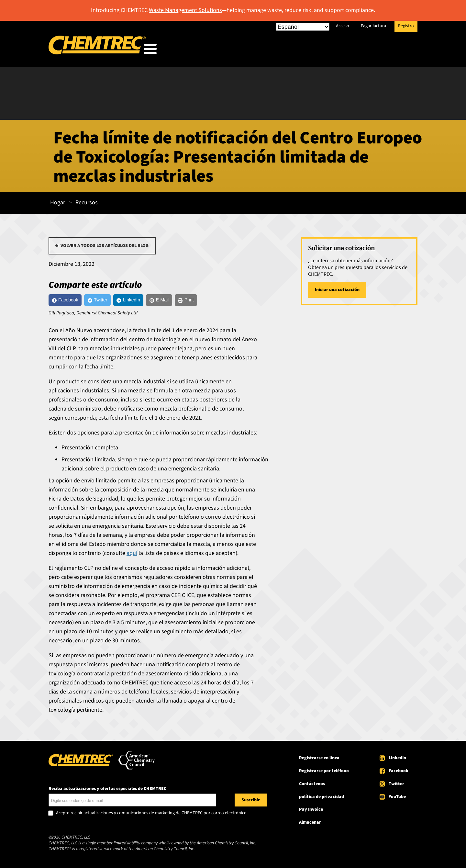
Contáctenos (312, 785)
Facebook (399, 772)
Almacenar (310, 824)
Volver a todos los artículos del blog (105, 244)
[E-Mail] (189, 300)
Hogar (58, 201)
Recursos (317, 50)
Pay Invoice (311, 811)
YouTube (397, 798)
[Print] (222, 300)
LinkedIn (397, 759)
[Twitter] (111, 300)
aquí (132, 554)
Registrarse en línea (319, 759)
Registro (406, 26)
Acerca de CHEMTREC (374, 50)
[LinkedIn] (150, 300)
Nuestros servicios (264, 50)
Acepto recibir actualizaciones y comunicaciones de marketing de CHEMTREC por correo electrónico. (152, 815)
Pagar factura (373, 26)
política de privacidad (322, 798)
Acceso (343, 26)
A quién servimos (202, 50)
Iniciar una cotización (337, 288)
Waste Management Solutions (185, 10)
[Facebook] (70, 300)
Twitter (396, 785)
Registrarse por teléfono (324, 772)
